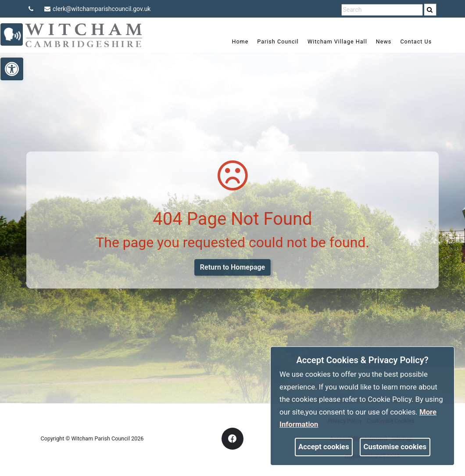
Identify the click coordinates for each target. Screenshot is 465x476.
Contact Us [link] (410, 41)
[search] (430, 10)
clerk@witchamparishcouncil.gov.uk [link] (97, 9)
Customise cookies (395, 447)
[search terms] (382, 10)
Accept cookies (324, 447)
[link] (430, 10)
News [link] (378, 41)
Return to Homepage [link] (232, 267)
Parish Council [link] (272, 41)
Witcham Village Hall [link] (331, 41)
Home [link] (234, 41)
